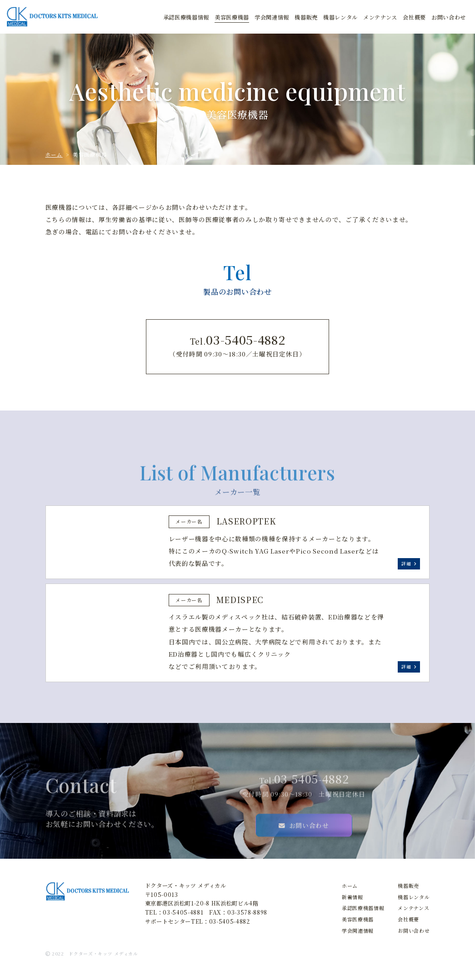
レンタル (340, 17)
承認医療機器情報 (186, 17)
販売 (306, 17)
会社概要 (414, 17)
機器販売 (408, 886)
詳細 (409, 564)
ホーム (54, 154)
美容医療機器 (232, 17)
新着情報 (352, 897)
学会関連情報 (272, 17)
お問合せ (449, 17)
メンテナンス (380, 17)
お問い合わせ (304, 847)
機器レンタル (414, 897)
